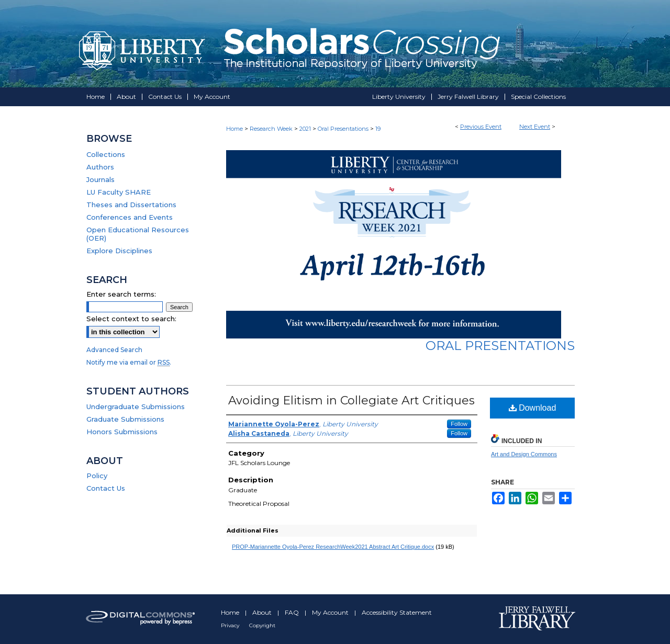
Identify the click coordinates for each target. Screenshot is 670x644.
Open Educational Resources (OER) (138, 234)
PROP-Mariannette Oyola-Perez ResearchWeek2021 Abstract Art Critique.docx (333, 547)
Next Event (535, 127)
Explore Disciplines (119, 251)
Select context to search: (131, 319)
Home (234, 129)
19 (378, 129)
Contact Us (106, 488)
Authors (100, 167)
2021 (306, 129)
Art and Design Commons (524, 454)
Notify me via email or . (129, 362)
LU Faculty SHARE (119, 192)
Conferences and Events (130, 217)
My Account (331, 612)
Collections (106, 154)
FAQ (293, 612)
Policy (97, 476)
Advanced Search (114, 350)
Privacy (231, 625)
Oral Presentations (344, 129)
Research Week (272, 129)
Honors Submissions (122, 432)
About (263, 612)
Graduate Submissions (125, 419)
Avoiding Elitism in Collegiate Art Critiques (351, 400)
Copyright (262, 625)
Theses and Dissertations (131, 205)
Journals (100, 179)
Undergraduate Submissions (136, 406)
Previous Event (481, 127)
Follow (459, 424)
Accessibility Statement (397, 612)
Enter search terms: (121, 294)
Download (533, 408)
